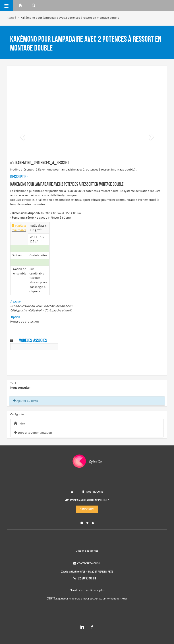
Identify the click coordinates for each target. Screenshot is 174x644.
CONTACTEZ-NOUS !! (87, 564)
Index (19, 424)
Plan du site (76, 590)
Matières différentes (19, 228)
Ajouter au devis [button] (25, 401)
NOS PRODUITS (95, 492)
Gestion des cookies (87, 551)
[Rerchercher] (33, 6)
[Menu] (7, 6)
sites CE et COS (89, 599)
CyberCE (75, 599)
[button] (22, 136)
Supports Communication (33, 433)
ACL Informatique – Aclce (113, 599)
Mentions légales (95, 590)
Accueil (11, 18)
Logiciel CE (62, 599)
